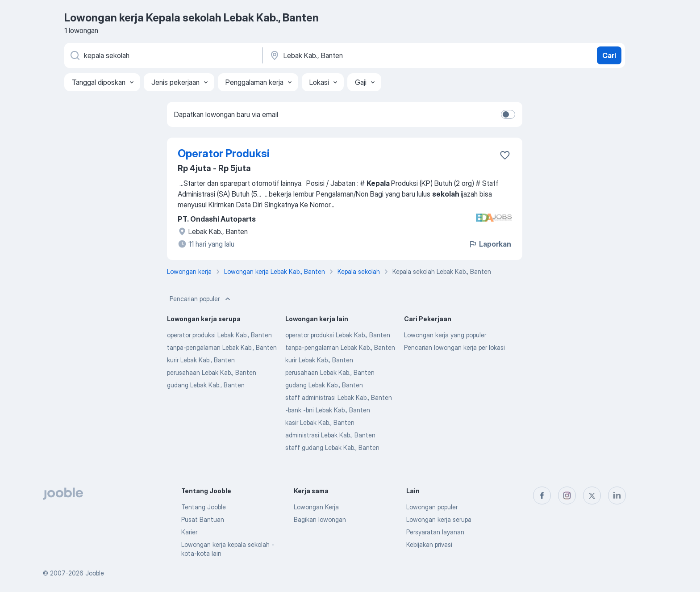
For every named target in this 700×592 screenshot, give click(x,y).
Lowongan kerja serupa (439, 519)
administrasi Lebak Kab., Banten (330, 435)
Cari (609, 55)
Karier (189, 532)
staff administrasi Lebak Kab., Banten (339, 397)
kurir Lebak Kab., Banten (201, 360)
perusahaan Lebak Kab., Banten (212, 372)
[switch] (508, 114)
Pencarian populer (201, 299)
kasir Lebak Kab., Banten (320, 422)
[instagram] (567, 495)
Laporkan (490, 244)
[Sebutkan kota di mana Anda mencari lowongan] (362, 55)
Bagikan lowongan (320, 519)
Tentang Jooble (204, 507)
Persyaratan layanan (435, 532)
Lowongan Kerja (316, 507)
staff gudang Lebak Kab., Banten (332, 447)
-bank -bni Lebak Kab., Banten (328, 410)
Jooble (95, 573)
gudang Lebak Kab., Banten (206, 385)
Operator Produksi (224, 153)
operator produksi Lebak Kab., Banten (219, 335)
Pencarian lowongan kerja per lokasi (454, 347)
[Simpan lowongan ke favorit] (505, 155)
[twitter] (592, 495)
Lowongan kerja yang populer (445, 335)
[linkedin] (617, 495)
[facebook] (542, 495)
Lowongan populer (432, 507)
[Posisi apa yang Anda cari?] (162, 55)
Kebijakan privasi (429, 544)
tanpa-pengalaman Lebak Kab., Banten (222, 347)
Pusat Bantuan (203, 519)
